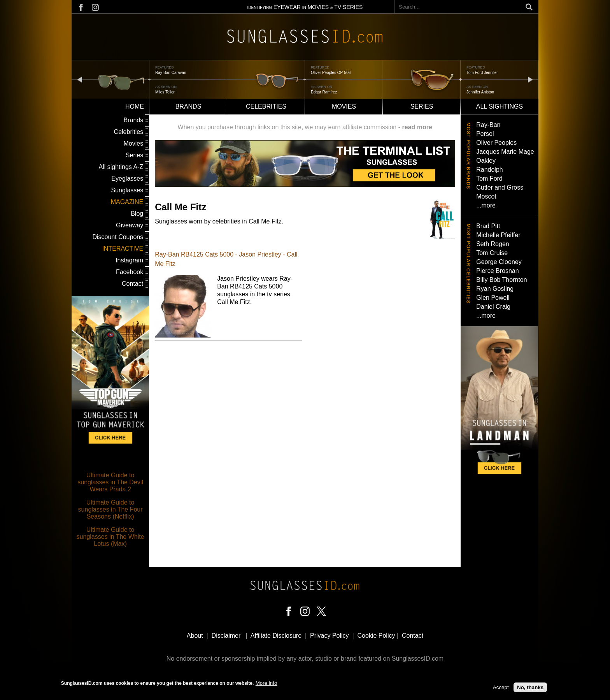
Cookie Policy (376, 636)
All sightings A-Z (121, 167)
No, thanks (530, 688)
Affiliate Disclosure (276, 636)
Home (135, 106)
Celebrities (266, 106)
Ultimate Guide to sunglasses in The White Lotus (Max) (110, 537)
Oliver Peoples (496, 143)
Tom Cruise (492, 253)
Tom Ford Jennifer (482, 73)
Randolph (490, 170)
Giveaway (130, 225)
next (530, 79)
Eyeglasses (127, 179)
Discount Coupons (118, 237)
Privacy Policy (330, 636)
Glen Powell (493, 298)
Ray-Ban (488, 125)
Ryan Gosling (495, 289)
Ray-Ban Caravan (171, 73)
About (195, 636)
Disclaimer (226, 636)
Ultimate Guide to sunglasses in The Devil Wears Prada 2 (110, 482)
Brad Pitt (488, 226)
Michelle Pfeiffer (498, 235)
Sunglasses (127, 190)
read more (417, 127)
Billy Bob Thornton (501, 280)
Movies (344, 106)
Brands (188, 106)
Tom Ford (489, 179)
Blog (137, 214)
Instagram (129, 260)
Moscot (486, 196)
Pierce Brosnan (497, 271)
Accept (501, 688)
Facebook (130, 272)
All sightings (500, 106)
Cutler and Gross (500, 187)
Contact (132, 284)
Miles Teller (165, 92)
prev (80, 79)
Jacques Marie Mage (505, 152)
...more (486, 205)
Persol (485, 134)
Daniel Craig (493, 307)
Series (422, 106)
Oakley (486, 161)
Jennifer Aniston (480, 92)
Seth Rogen (493, 244)
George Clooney (499, 262)
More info (266, 683)
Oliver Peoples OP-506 (331, 73)
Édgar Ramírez (324, 92)
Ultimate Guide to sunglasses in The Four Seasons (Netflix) (110, 509)
